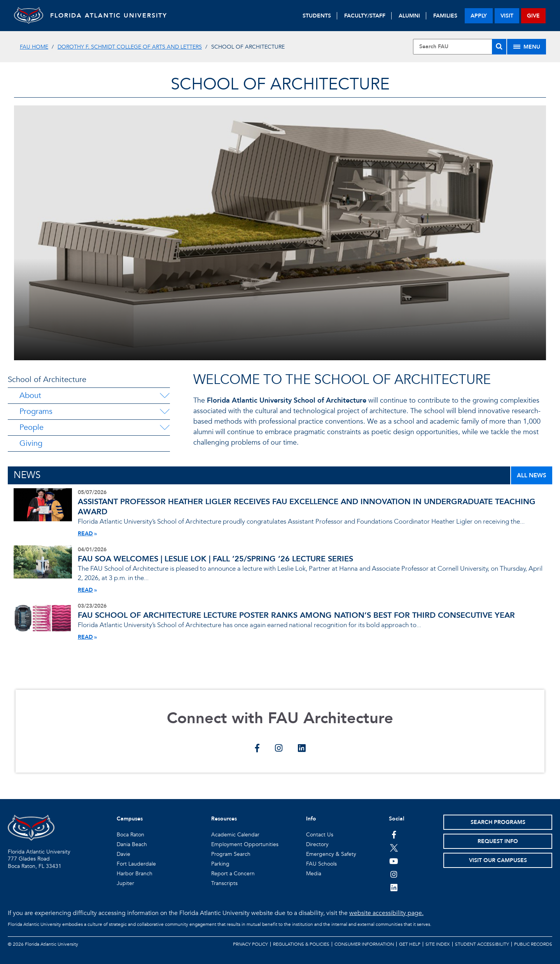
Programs (36, 411)
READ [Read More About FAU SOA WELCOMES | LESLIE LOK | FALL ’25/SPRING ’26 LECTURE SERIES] (85, 590)
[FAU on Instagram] (394, 874)
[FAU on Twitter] (394, 848)
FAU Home (34, 47)
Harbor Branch (135, 874)
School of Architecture (47, 379)
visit (507, 16)
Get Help (410, 944)
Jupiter (125, 883)
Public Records (533, 944)
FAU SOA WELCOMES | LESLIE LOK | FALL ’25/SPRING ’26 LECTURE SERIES (215, 559)
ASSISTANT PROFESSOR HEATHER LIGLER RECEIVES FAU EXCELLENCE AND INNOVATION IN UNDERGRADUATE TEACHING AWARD (307, 507)
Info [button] (311, 819)
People (31, 427)
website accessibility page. (386, 913)
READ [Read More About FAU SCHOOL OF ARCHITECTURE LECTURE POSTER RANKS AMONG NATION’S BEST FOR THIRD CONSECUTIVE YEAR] (85, 637)
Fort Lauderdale (136, 864)
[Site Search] (460, 47)
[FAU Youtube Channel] (394, 861)
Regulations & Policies (301, 944)
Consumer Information (364, 944)
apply (479, 16)
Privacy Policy (250, 944)
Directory (317, 844)
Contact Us (320, 835)
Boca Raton (130, 835)
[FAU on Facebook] (394, 834)
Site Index (438, 944)
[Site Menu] (527, 47)
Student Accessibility (482, 944)
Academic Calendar (235, 835)
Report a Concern (233, 874)
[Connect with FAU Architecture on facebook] (257, 749)
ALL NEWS (532, 475)
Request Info (498, 841)
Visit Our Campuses (498, 860)
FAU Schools (321, 864)
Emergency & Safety (331, 854)
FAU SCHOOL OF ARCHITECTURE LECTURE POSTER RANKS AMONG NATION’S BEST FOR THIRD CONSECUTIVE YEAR (296, 615)
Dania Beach (132, 844)
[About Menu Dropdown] (164, 396)
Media (314, 874)
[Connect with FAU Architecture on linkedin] (302, 749)
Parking (220, 864)
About (30, 395)
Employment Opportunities (245, 844)
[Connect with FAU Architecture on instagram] (279, 749)
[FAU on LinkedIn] (394, 887)
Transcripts (224, 883)
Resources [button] (224, 819)
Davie (123, 854)
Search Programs (498, 822)
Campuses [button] (130, 819)
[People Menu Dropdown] (164, 428)
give (533, 16)
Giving (31, 443)
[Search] (499, 47)
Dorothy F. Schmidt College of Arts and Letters (130, 47)
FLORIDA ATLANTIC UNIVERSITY (111, 16)
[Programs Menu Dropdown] (164, 412)
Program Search (231, 854)
